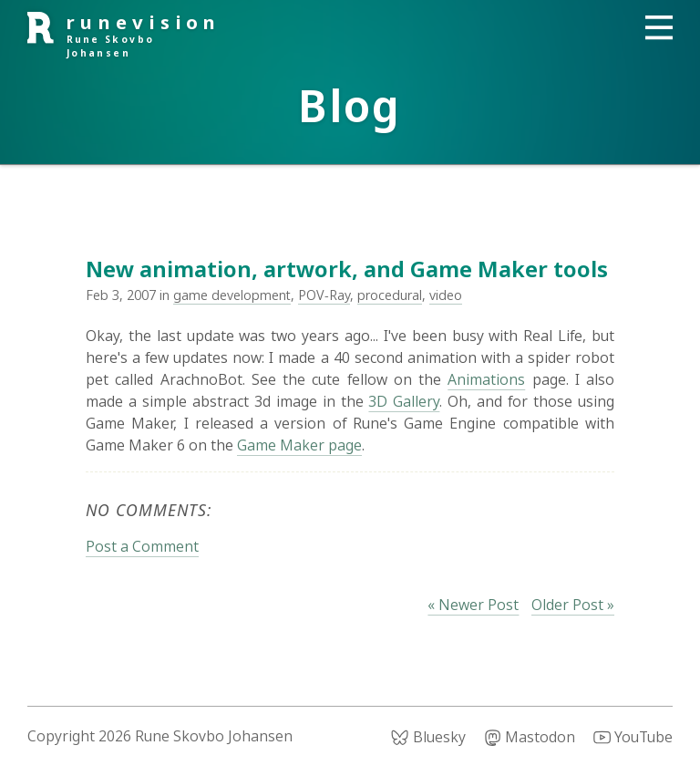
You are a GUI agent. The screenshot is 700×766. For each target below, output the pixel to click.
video (446, 295)
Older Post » (573, 605)
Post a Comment (142, 546)
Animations (486, 379)
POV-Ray (324, 295)
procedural (390, 295)
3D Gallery (404, 401)
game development (232, 295)
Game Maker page (299, 445)
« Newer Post (473, 605)
